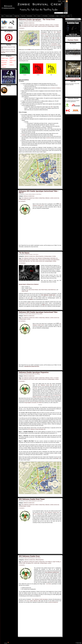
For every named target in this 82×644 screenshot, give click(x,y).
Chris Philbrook (48, 562)
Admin (69, 16)
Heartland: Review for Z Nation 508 (8, 50)
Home (3, 16)
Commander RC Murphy (56, 45)
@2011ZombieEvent (54, 602)
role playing (28, 563)
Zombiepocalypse (48, 256)
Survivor (53, 88)
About (57, 16)
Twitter (36, 26)
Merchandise (30, 16)
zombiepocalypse (51, 26)
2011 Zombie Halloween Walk (34, 601)
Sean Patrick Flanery (43, 290)
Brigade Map (17, 16)
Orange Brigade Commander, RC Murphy (33, 403)
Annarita (6, 643)
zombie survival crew (42, 26)
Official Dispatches (40, 256)
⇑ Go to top (78, 643)
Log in (63, 1)
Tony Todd (33, 261)
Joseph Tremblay (56, 562)
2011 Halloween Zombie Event (28, 25)
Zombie (58, 88)
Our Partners (52, 16)
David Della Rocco (52, 290)
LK (26, 303)
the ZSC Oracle (31, 26)
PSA (35, 16)
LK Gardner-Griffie (28, 21)
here (36, 388)
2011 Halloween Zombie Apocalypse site (37, 429)
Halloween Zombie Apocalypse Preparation (34, 372)
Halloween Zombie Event (29, 23)
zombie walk (36, 563)
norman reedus (42, 260)
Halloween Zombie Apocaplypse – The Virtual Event (37, 19)
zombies (57, 26)
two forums (49, 584)
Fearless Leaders (9, 16)
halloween (47, 25)
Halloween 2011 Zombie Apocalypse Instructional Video (38, 312)
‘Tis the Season (24, 253)
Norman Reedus (35, 290)
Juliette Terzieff (25, 291)
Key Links (23, 16)
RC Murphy (24, 26)
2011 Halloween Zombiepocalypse (43, 258)
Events (39, 16)
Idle (52, 107)
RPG (32, 563)
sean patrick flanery (55, 260)
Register (60, 1)
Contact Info (63, 16)
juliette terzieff (27, 260)
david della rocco (54, 258)
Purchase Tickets (73, 40)
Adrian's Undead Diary (40, 25)
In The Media (45, 16)
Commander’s (54, 44)
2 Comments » (22, 565)
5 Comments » (22, 381)
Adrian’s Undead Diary (38, 514)
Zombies (23, 135)
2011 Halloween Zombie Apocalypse (40, 599)
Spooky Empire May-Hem (24, 261)
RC (29, 303)
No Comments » (22, 201)
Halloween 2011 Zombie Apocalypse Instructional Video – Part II (39, 192)
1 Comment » (22, 28)
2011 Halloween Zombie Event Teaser (32, 499)
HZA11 (52, 25)
